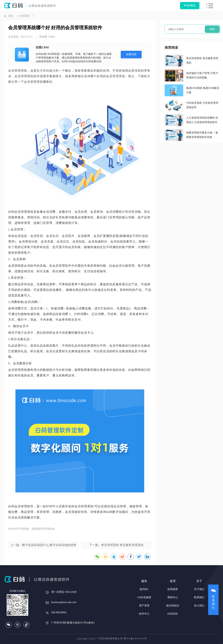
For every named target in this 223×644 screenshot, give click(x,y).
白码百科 (25, 16)
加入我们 (199, 606)
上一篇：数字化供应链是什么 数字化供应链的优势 (43, 545)
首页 (9, 16)
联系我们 (199, 597)
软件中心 (144, 614)
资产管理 (144, 606)
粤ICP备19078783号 (135, 639)
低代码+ (144, 589)
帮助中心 (173, 597)
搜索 (212, 29)
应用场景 (173, 589)
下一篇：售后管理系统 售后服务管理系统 (116, 545)
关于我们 (199, 589)
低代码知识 (173, 606)
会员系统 (13, 37)
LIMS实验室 (144, 597)
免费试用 (131, 54)
